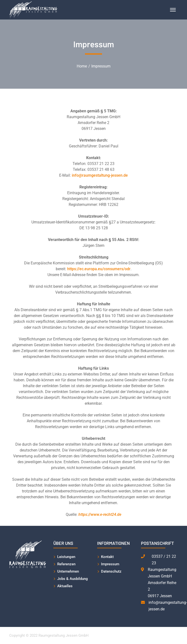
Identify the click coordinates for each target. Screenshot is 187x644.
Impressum (110, 564)
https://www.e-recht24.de (100, 514)
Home (82, 66)
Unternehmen (68, 571)
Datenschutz (111, 571)
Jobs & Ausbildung (73, 579)
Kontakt (107, 557)
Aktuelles (65, 586)
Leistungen (66, 557)
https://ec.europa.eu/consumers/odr (99, 269)
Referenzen (66, 564)
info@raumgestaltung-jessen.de (100, 175)
